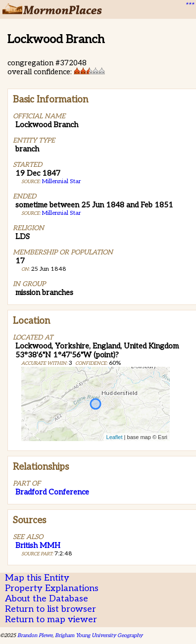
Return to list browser (50, 609)
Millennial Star (62, 181)
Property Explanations (52, 588)
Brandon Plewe (35, 635)
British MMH (38, 545)
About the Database (47, 599)
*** (189, 5)
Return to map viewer (51, 619)
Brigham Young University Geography (99, 635)
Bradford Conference (52, 492)
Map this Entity (37, 578)
